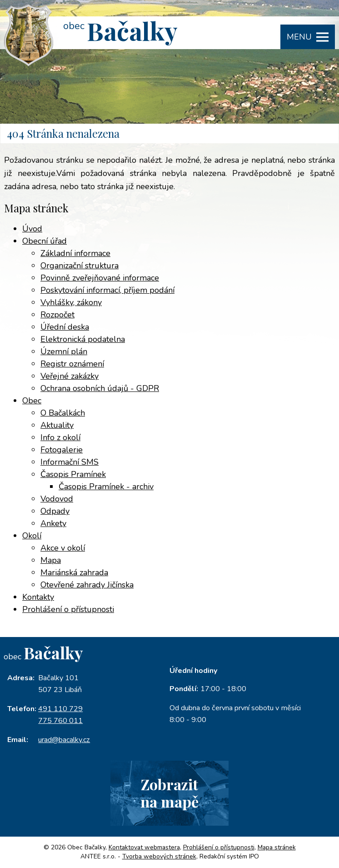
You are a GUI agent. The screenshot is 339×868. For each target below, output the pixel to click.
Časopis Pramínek (73, 474)
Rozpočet (57, 315)
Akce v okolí (63, 548)
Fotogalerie (62, 450)
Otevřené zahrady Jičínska (87, 585)
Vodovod (57, 499)
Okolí (32, 536)
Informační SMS (70, 462)
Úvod (32, 229)
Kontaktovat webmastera (144, 847)
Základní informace (75, 253)
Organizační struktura (80, 266)
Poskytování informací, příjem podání (107, 290)
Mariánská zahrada (74, 572)
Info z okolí (60, 437)
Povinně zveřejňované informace (100, 278)
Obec (32, 401)
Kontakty (38, 597)
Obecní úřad (45, 241)
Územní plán (64, 351)
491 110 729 (60, 709)
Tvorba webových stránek (159, 856)
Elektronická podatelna (83, 339)
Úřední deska (65, 327)
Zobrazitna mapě (169, 793)
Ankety (53, 523)
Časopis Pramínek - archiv (106, 487)
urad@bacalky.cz (64, 740)
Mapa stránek (277, 847)
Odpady (55, 511)
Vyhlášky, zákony (71, 302)
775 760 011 (60, 721)
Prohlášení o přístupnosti (68, 609)
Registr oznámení (72, 364)
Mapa (51, 560)
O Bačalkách (63, 413)
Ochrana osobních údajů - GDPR (100, 388)
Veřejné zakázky (70, 376)
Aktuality (57, 425)
